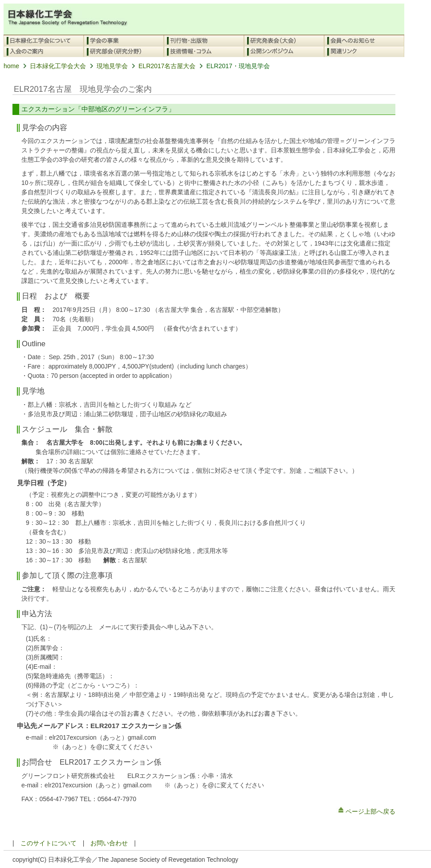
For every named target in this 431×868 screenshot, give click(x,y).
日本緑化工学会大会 (53, 66)
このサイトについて (49, 843)
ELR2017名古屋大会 (162, 66)
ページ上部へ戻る (366, 811)
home (11, 66)
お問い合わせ (109, 843)
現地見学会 (107, 66)
